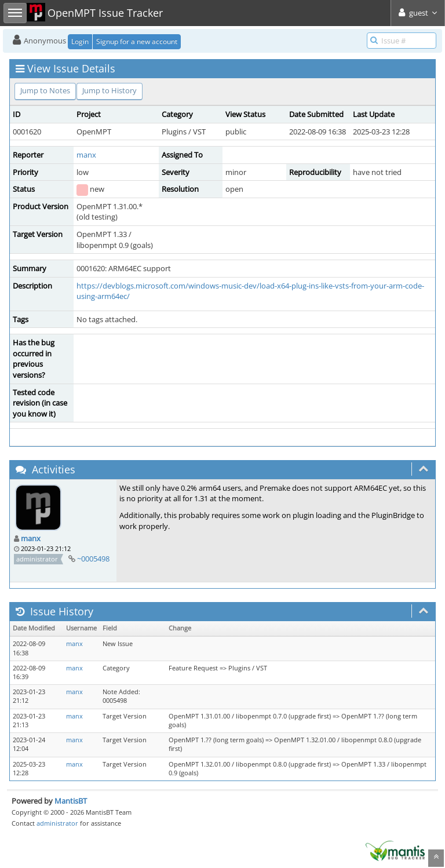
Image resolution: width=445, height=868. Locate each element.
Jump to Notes (45, 90)
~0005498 (93, 559)
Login (80, 41)
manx (86, 155)
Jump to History (110, 90)
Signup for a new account (137, 41)
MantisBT (71, 801)
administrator (57, 823)
